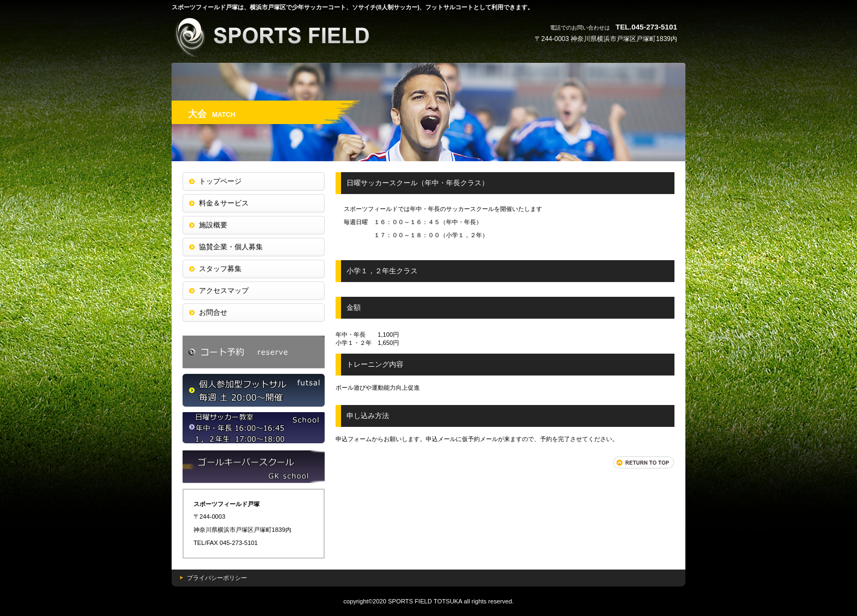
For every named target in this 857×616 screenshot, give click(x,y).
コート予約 (254, 352)
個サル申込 (254, 390)
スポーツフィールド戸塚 (281, 37)
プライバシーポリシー (217, 578)
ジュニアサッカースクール (254, 467)
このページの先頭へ (644, 462)
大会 (254, 429)
